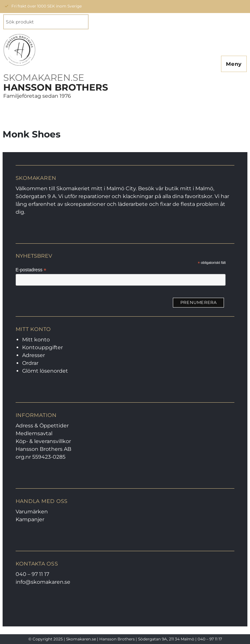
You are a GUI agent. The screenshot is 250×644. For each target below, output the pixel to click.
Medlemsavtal (34, 433)
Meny (234, 64)
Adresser (34, 355)
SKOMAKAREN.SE (44, 78)
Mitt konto (36, 340)
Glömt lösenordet (45, 371)
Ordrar (30, 363)
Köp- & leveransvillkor (43, 441)
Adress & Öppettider (42, 426)
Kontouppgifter (42, 347)
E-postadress (31, 270)
